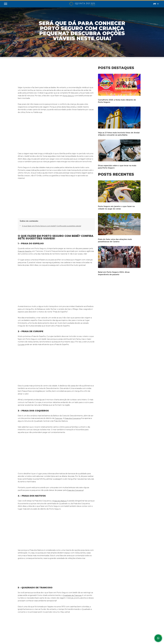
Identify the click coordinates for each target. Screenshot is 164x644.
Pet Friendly (49, 622)
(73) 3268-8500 (73, 617)
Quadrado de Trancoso (73, 382)
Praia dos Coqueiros (73, 290)
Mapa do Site (49, 629)
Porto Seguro (69, 96)
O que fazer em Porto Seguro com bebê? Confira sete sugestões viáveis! (52, 162)
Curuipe (21, 248)
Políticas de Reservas (52, 624)
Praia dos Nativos (60, 340)
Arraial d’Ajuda (55, 427)
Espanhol (21, 640)
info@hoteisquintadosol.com (78, 615)
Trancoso (58, 290)
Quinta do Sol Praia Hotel (53, 615)
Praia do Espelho (25, 187)
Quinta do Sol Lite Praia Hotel (55, 617)
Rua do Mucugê (73, 460)
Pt (156, 4)
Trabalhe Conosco (51, 626)
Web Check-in (50, 631)
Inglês (28, 640)
